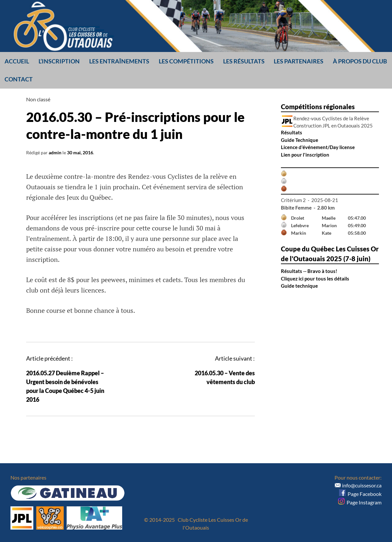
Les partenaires (299, 61)
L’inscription (59, 61)
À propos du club (360, 61)
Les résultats (244, 61)
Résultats (292, 132)
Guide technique (299, 286)
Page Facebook (360, 494)
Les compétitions (186, 61)
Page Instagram (360, 502)
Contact (19, 79)
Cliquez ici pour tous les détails (315, 279)
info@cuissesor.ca (362, 485)
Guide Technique (300, 140)
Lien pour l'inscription (305, 155)
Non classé (38, 99)
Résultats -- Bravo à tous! (309, 271)
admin (55, 152)
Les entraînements (119, 61)
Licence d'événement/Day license (318, 147)
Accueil (17, 61)
